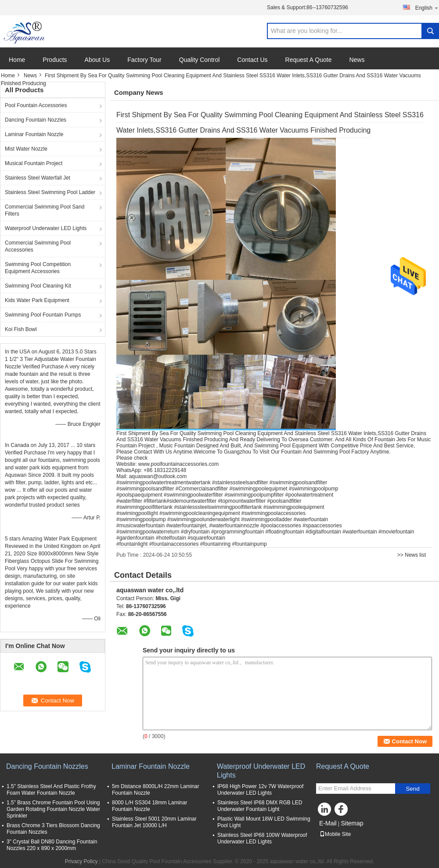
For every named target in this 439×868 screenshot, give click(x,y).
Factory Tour (144, 60)
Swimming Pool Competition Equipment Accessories (38, 268)
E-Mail (328, 823)
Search (430, 31)
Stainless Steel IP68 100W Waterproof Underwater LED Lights (262, 838)
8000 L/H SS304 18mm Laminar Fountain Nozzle (149, 806)
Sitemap (352, 823)
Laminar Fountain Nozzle (34, 134)
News (357, 60)
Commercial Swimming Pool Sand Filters (45, 210)
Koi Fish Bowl (21, 329)
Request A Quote (309, 60)
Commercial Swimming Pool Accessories (38, 246)
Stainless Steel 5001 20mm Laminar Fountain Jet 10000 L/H (154, 822)
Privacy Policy (81, 861)
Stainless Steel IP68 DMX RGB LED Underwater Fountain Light (260, 806)
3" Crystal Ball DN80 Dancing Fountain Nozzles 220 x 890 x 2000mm (52, 845)
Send (412, 789)
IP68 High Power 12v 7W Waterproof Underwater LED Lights (260, 790)
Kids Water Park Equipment (37, 300)
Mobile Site (335, 834)
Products (55, 60)
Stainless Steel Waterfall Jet (38, 178)
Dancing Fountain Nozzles (36, 120)
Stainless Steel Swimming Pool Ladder (50, 192)
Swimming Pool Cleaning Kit (38, 286)
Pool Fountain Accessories (36, 105)
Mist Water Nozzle (26, 149)
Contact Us (252, 60)
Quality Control (200, 60)
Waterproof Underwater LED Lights (46, 228)
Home (17, 60)
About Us (97, 60)
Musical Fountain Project (34, 163)
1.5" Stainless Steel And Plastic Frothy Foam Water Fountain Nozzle (51, 790)
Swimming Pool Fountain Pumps (43, 315)
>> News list (412, 555)
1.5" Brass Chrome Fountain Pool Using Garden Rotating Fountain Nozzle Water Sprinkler (53, 809)
